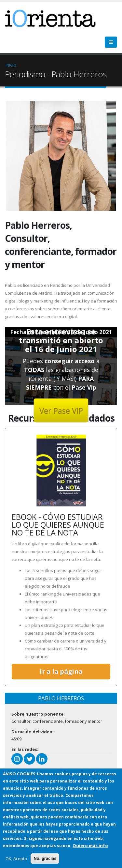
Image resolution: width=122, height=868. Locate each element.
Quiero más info (90, 845)
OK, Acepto (16, 859)
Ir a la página (61, 671)
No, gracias (45, 858)
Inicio (11, 65)
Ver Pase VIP (61, 410)
